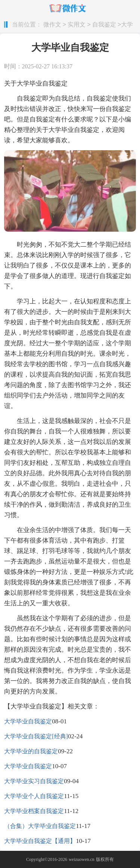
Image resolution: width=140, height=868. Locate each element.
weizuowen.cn (82, 859)
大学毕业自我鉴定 (28, 721)
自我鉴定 (104, 25)
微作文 (52, 25)
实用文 (77, 25)
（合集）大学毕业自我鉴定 (40, 826)
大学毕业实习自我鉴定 (34, 781)
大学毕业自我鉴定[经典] (36, 736)
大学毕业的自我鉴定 (31, 751)
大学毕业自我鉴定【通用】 (40, 841)
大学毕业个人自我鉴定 (34, 796)
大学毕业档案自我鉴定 (34, 811)
